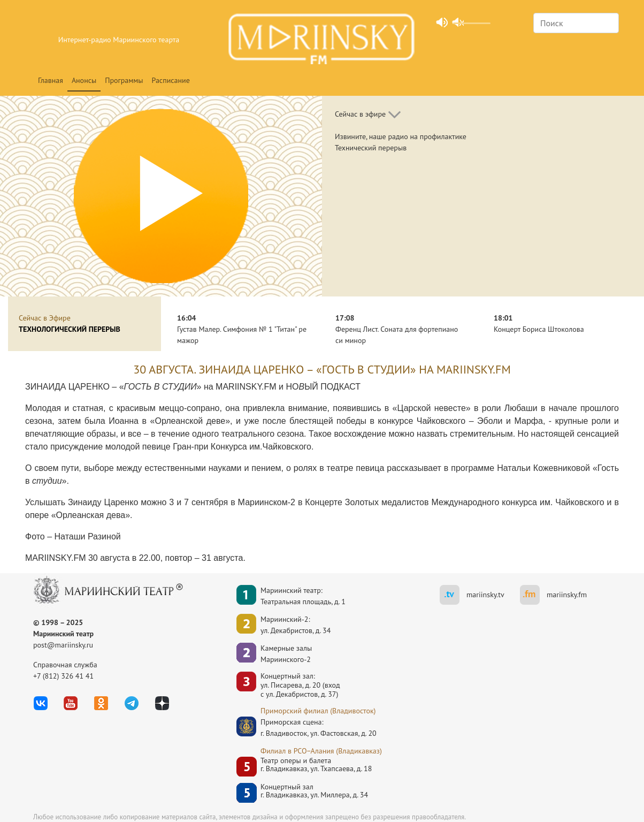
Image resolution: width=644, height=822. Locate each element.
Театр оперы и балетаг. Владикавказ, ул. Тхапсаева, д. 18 (316, 765)
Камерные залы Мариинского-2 (286, 654)
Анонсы (84, 80)
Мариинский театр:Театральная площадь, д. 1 (303, 596)
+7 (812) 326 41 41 (63, 676)
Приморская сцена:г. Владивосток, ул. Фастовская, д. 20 (309, 728)
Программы (124, 80)
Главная (51, 80)
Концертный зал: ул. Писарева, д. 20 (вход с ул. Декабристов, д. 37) (300, 685)
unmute (457, 22)
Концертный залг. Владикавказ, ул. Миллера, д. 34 (314, 791)
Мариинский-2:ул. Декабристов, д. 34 (296, 625)
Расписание (171, 80)
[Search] (576, 23)
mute (441, 22)
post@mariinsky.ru (63, 645)
